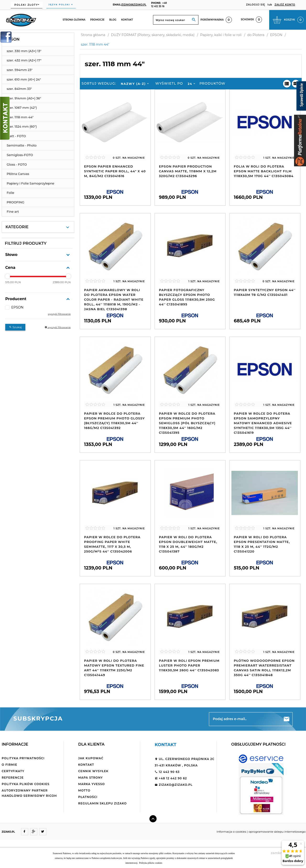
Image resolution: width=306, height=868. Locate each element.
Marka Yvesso (91, 784)
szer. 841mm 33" (19, 89)
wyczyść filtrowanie (59, 314)
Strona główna (74, 20)
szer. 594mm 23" (20, 70)
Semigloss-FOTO (20, 155)
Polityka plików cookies (26, 784)
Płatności (88, 797)
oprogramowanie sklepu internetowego (277, 832)
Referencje (13, 778)
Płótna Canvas (18, 174)
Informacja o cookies (231, 832)
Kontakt (127, 20)
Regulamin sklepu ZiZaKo (102, 803)
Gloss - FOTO (17, 164)
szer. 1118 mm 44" (20, 117)
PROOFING (15, 202)
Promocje (97, 20)
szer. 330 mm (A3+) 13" (24, 51)
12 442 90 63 (167, 772)
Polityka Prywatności (23, 758)
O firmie (9, 765)
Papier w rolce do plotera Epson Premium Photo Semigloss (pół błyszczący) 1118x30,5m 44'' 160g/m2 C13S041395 (187, 423)
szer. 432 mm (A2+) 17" (24, 60)
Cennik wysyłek (93, 771)
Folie (11, 193)
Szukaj (15, 327)
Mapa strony (90, 778)
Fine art (13, 212)
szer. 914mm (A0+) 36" (24, 98)
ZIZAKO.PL (8, 832)
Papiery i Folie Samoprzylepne (30, 183)
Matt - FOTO (16, 136)
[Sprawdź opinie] (301, 97)
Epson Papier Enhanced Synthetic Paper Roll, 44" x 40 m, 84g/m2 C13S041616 (115, 171)
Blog (113, 20)
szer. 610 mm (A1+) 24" (24, 79)
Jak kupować (91, 758)
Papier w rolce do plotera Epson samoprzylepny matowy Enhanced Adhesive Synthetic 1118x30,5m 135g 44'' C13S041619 (263, 423)
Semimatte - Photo (22, 145)
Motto (84, 790)
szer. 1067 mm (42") (22, 108)
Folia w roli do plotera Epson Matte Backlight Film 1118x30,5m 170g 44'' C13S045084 (264, 171)
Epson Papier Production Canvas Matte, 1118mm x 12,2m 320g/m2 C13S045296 (188, 171)
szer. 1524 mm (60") (22, 126)
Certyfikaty (13, 771)
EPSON (13, 39)
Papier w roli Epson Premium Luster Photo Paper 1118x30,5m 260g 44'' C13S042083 (189, 665)
